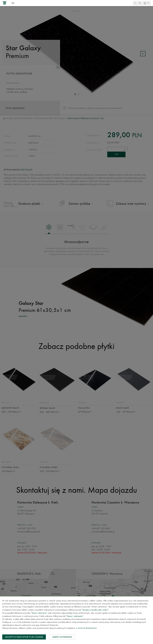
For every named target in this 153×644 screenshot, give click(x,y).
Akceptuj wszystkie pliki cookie (24, 637)
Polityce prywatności (87, 628)
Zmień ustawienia (62, 637)
